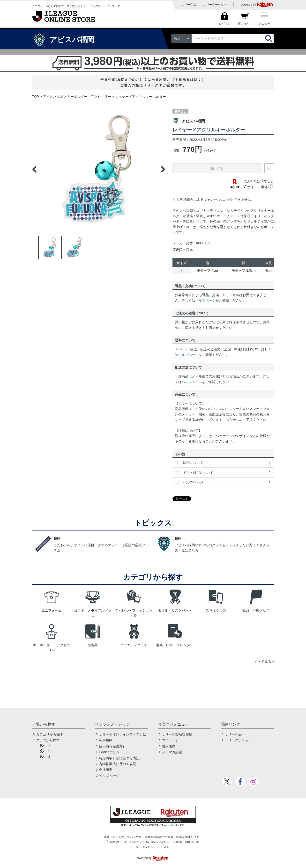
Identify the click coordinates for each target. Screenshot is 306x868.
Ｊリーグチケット (215, 5)
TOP (36, 97)
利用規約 (106, 740)
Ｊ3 (48, 757)
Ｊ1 (48, 746)
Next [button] (163, 169)
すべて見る (263, 661)
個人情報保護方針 (112, 746)
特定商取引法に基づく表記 (119, 758)
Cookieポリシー (111, 752)
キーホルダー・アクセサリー (89, 97)
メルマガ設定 (172, 752)
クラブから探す (48, 740)
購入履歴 (169, 746)
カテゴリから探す (50, 734)
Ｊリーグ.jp (189, 5)
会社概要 (106, 770)
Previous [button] (34, 169)
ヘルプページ (205, 300)
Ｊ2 (48, 751)
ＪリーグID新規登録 (177, 734)
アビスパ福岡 (53, 97)
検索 (269, 38)
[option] (99, 169)
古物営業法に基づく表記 (118, 764)
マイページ (170, 740)
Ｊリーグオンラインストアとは (123, 734)
